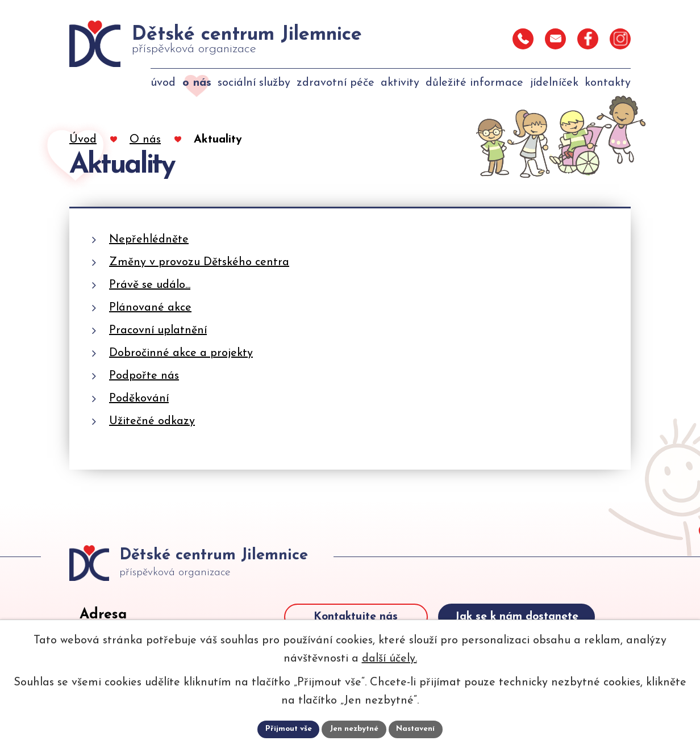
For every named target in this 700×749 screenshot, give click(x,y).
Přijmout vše (287, 729)
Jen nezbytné (354, 729)
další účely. (389, 658)
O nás (145, 140)
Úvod (83, 140)
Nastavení (417, 729)
